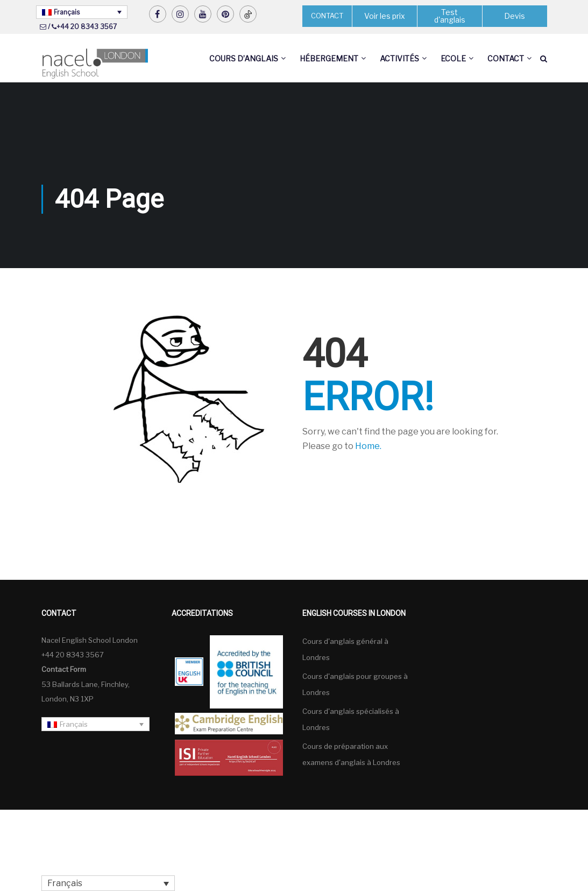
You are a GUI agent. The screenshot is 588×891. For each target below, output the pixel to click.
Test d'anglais (450, 16)
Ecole (453, 58)
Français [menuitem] (67, 12)
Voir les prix (385, 16)
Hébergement (329, 58)
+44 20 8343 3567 (87, 27)
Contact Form (64, 669)
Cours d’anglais (244, 58)
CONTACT (327, 16)
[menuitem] (82, 12)
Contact (506, 58)
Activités (399, 58)
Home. (368, 446)
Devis (515, 16)
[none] (82, 12)
